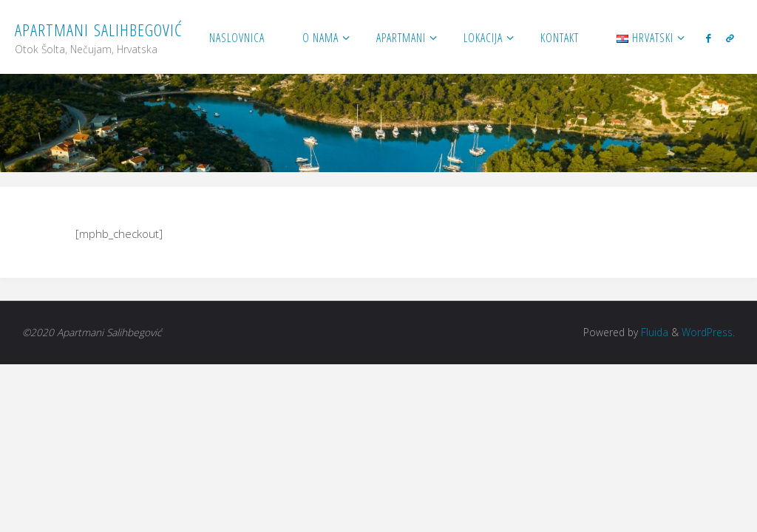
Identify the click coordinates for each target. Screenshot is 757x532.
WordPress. (708, 332)
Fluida (653, 332)
